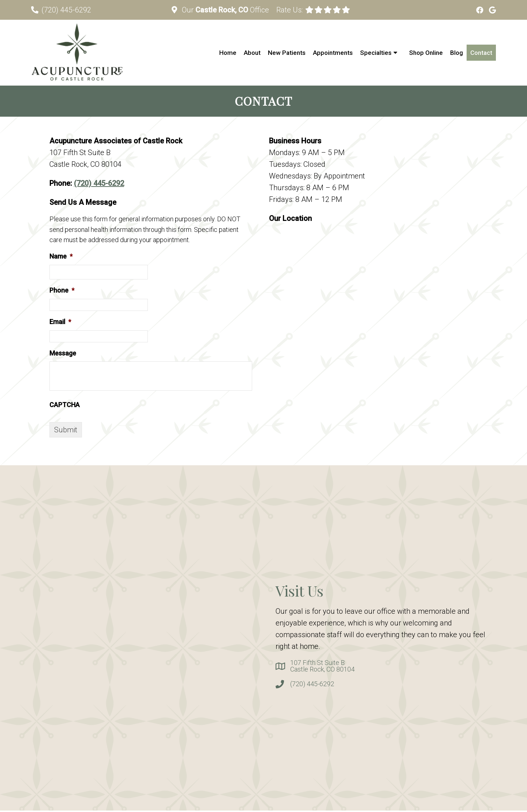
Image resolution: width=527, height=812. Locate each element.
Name (61, 256)
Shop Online (426, 53)
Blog (457, 53)
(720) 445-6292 (66, 10)
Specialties (376, 53)
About (252, 53)
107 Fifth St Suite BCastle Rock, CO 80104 (322, 666)
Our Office (225, 10)
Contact (481, 53)
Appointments (333, 53)
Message (63, 353)
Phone (62, 290)
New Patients (287, 53)
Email (60, 322)
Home (228, 53)
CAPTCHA (65, 405)
